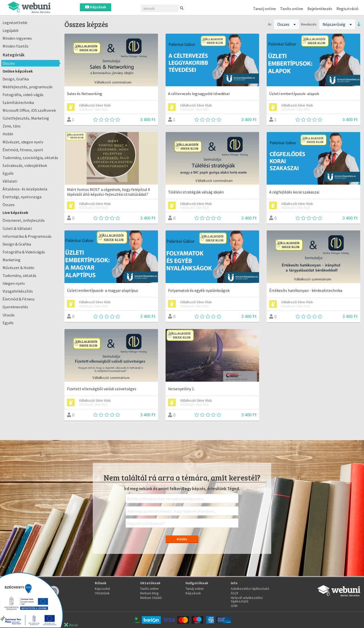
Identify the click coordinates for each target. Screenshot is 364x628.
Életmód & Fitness (19, 299)
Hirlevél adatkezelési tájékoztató (247, 599)
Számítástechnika (18, 102)
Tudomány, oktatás (19, 275)
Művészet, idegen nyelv (23, 142)
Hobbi (8, 134)
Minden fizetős (16, 46)
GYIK (234, 606)
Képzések (96, 7)
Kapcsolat (102, 589)
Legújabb (10, 30)
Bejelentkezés (320, 9)
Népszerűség (337, 24)
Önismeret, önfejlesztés (24, 220)
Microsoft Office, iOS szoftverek (29, 110)
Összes (9, 63)
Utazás (9, 315)
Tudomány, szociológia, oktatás (30, 158)
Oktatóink (102, 593)
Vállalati (10, 181)
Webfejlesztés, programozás (28, 87)
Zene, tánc (12, 126)
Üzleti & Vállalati (17, 228)
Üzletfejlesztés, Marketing (26, 118)
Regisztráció (347, 9)
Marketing (12, 260)
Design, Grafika (16, 79)
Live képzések (15, 212)
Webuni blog (149, 593)
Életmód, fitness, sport (23, 150)
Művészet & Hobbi (18, 268)
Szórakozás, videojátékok (25, 165)
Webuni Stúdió (151, 598)
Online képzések (18, 71)
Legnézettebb (15, 23)
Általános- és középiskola (25, 189)
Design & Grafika (17, 244)
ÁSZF (235, 593)
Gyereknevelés (15, 307)
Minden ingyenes (17, 38)
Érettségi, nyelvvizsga (22, 197)
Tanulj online (264, 9)
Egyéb (8, 173)
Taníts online (292, 9)
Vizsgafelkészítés (18, 291)
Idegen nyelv (14, 283)
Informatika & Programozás (27, 236)
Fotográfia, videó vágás (23, 95)
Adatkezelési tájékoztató (250, 589)
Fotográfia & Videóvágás (24, 252)
